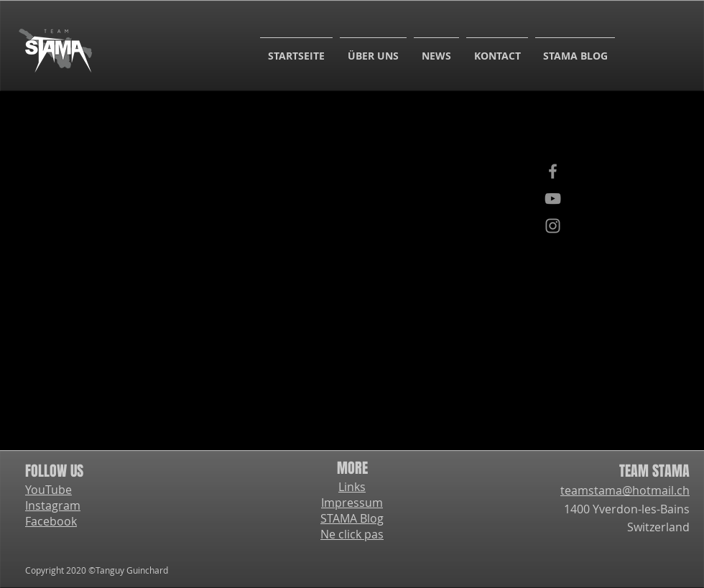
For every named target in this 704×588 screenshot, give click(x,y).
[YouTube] (553, 199)
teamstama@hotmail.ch (625, 490)
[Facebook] (553, 171)
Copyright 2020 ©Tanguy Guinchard (97, 570)
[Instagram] (553, 226)
